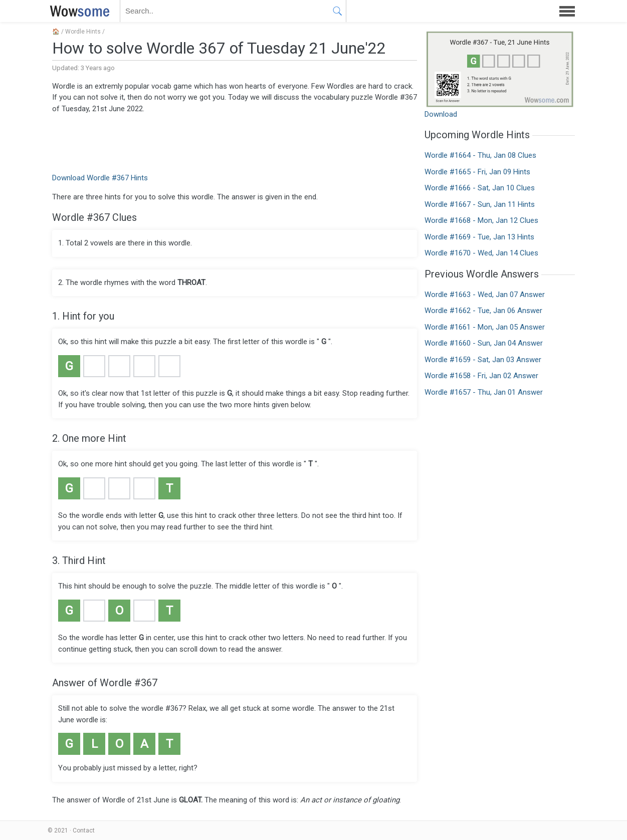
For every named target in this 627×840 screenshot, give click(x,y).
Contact (84, 830)
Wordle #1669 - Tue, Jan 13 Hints (479, 237)
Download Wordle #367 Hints (100, 178)
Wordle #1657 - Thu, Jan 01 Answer (484, 392)
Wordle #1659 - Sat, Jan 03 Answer (483, 360)
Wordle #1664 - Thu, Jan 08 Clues (480, 155)
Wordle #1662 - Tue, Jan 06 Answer (483, 311)
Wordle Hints (83, 32)
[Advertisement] (235, 142)
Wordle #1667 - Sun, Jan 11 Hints (480, 204)
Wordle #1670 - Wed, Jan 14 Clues (481, 253)
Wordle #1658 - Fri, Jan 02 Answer (481, 376)
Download (441, 114)
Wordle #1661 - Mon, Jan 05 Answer (485, 327)
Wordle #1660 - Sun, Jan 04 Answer (484, 343)
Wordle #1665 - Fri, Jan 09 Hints (477, 172)
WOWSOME (78, 11)
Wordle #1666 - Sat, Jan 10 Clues (480, 188)
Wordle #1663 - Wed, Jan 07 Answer (485, 295)
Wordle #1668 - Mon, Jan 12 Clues (481, 220)
